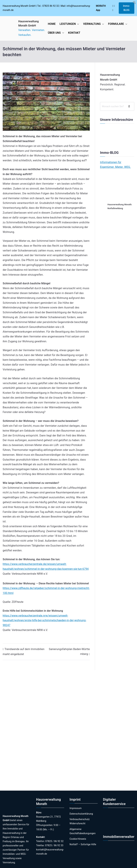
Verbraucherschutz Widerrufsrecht (80, 821)
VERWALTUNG (94, 24)
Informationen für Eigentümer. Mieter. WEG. (115, 165)
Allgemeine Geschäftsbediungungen (82, 831)
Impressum (76, 808)
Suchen (130, 106)
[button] (134, 3)
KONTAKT (74, 33)
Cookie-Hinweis (78, 839)
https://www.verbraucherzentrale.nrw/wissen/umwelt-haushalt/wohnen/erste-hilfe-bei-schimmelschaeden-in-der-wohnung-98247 (44, 620)
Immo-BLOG (126, 8)
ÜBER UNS (56, 33)
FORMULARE (118, 24)
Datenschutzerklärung (81, 814)
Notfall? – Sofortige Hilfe (83, 844)
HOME (52, 24)
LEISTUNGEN (69, 24)
